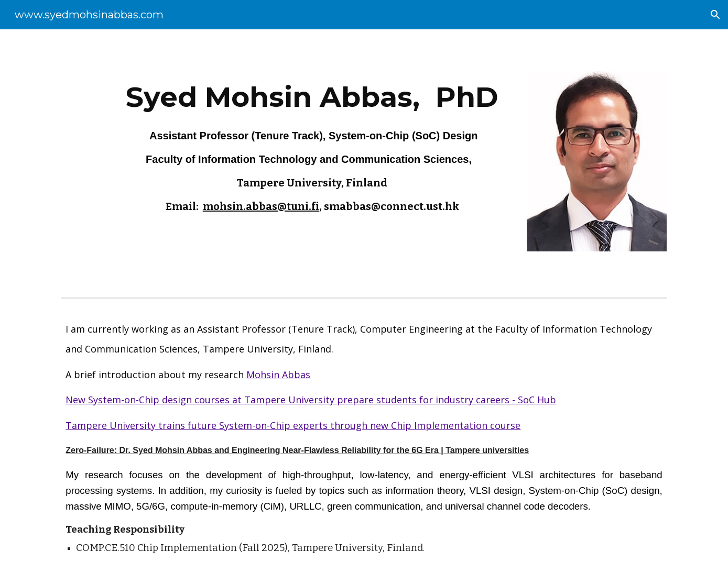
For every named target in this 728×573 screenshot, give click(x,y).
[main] (312, 144)
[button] (715, 15)
